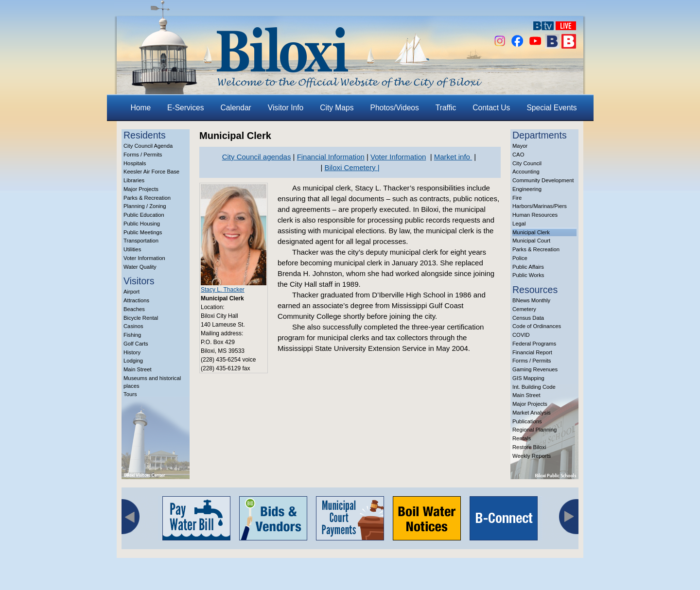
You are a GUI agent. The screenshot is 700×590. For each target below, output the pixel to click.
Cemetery (524, 309)
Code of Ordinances (537, 326)
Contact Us (491, 108)
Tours (130, 394)
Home (141, 108)
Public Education (144, 215)
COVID (521, 335)
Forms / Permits (143, 155)
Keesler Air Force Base (151, 172)
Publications (527, 421)
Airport (131, 292)
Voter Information (144, 258)
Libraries (134, 180)
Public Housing (142, 224)
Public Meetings (143, 232)
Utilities (132, 249)
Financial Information (331, 157)
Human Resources (535, 215)
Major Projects (141, 189)
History (132, 352)
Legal (519, 224)
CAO (518, 155)
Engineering (527, 189)
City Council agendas (257, 157)
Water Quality (140, 267)
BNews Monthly (531, 300)
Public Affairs (528, 267)
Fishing (132, 335)
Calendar (236, 108)
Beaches (134, 309)
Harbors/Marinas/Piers (540, 206)
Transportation (141, 241)
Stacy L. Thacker (223, 290)
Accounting (526, 172)
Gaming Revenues (535, 369)
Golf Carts (136, 344)
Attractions (136, 300)
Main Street (138, 369)
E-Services (185, 108)
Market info (453, 157)
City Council (527, 163)
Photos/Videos (395, 108)
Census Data (528, 318)
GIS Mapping (528, 378)
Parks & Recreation (147, 198)
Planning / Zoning (145, 206)
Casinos (133, 326)
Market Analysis (532, 413)
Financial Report (532, 352)
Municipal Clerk (531, 232)
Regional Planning (534, 430)
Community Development (543, 180)
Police (520, 258)
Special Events (551, 108)
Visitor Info (286, 108)
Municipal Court (531, 241)
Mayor (520, 146)
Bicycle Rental (141, 318)
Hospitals (135, 163)
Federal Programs (534, 344)
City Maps (337, 108)
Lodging (133, 361)
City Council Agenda (148, 146)
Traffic (446, 108)
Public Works (528, 275)
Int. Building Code (534, 387)
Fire (517, 198)
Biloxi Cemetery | (352, 167)
